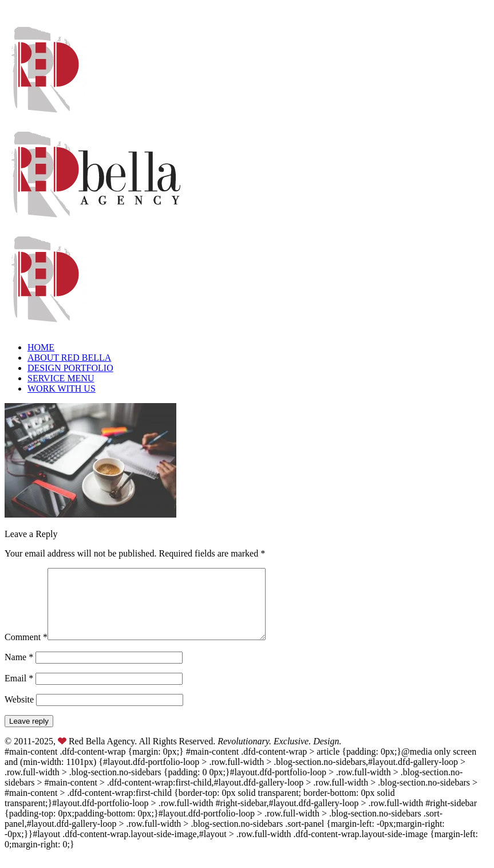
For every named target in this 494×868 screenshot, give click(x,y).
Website (19, 713)
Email (19, 692)
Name (19, 671)
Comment (26, 651)
